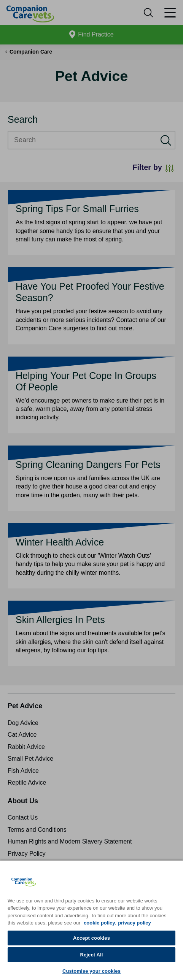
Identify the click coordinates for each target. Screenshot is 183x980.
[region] (91, 920)
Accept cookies (91, 938)
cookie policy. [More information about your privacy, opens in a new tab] (100, 923)
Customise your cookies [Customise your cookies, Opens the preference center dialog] (91, 971)
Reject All (91, 955)
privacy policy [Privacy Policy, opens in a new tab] (134, 923)
